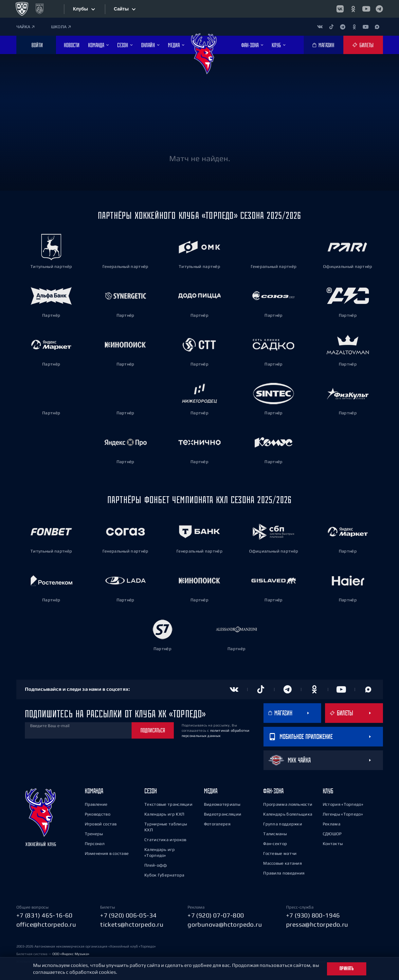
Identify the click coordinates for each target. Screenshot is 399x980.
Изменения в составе (107, 852)
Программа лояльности (288, 803)
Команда (94, 790)
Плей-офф (156, 864)
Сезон (151, 790)
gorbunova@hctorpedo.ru (225, 924)
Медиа (211, 790)
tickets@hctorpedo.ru (132, 924)
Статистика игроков (165, 839)
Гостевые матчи (280, 852)
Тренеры (94, 833)
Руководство (98, 813)
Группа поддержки (283, 823)
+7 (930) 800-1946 (313, 914)
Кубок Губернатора (164, 874)
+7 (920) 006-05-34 (128, 914)
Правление (96, 803)
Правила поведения (284, 872)
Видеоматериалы (222, 803)
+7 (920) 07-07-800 (216, 914)
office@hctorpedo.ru (46, 924)
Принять (347, 969)
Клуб (328, 790)
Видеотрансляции (223, 813)
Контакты (333, 843)
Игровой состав (101, 823)
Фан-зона (273, 790)
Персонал (95, 843)
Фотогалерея (217, 823)
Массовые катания (282, 862)
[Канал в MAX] (377, 27)
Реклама (332, 823)
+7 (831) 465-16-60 (45, 914)
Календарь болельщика (288, 813)
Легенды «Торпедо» (343, 813)
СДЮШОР (332, 833)
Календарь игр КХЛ (164, 813)
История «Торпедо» (343, 803)
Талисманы (275, 833)
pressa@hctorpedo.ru (317, 924)
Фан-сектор (275, 843)
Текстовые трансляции (168, 803)
